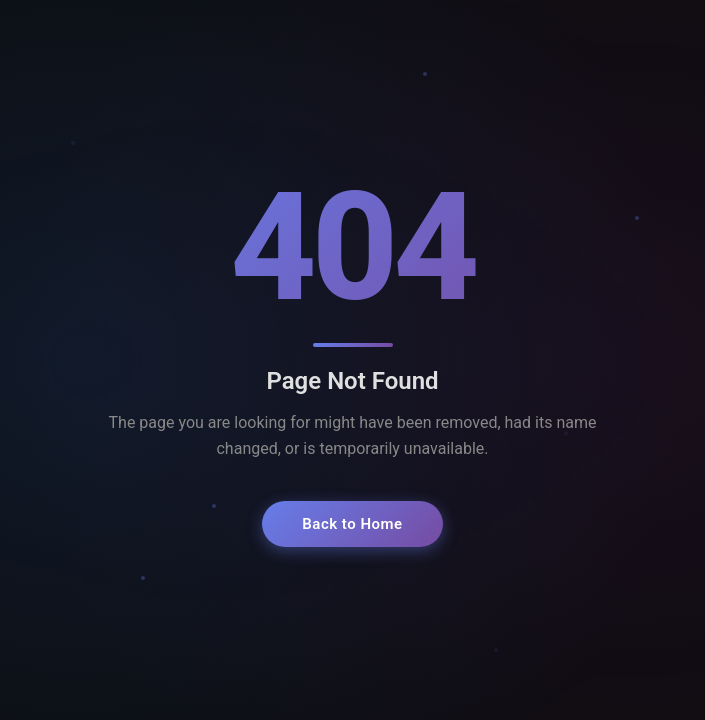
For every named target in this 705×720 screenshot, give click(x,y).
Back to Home (352, 524)
